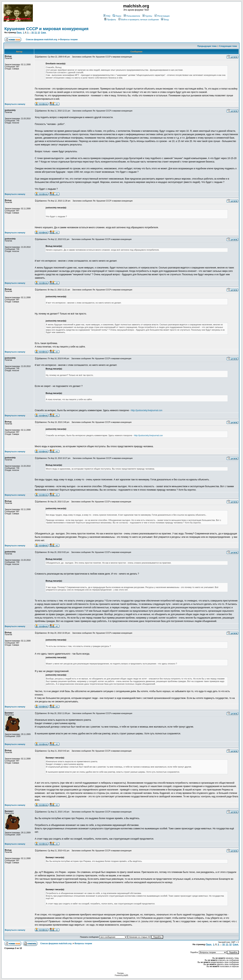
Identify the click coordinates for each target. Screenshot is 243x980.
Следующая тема (228, 46)
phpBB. (126, 975)
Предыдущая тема (207, 46)
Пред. (19, 33)
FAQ (107, 16)
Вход (165, 20)
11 (36, 33)
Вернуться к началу (15, 104)
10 (32, 33)
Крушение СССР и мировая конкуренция (46, 29)
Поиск (117, 16)
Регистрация (162, 16)
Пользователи (132, 16)
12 (39, 33)
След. (43, 33)
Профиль (110, 20)
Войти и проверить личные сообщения (138, 20)
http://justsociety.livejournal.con (147, 410)
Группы (147, 16)
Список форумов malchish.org (41, 39)
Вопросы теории (69, 39)
